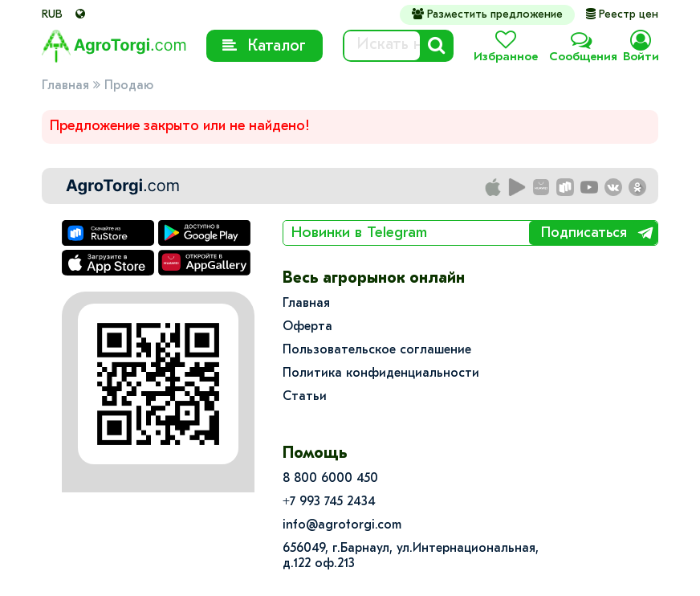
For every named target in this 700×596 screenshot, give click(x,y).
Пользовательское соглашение (377, 350)
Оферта (307, 327)
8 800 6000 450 (330, 479)
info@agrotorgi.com (342, 525)
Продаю (129, 86)
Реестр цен (622, 15)
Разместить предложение (487, 14)
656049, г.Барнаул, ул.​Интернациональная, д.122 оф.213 (411, 556)
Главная (65, 86)
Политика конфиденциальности (381, 374)
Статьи (305, 397)
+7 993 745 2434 (329, 502)
